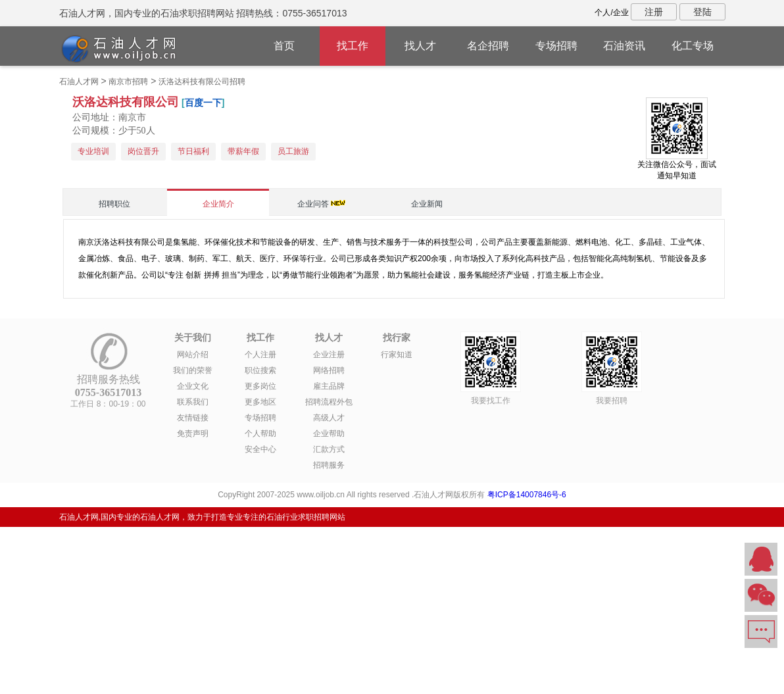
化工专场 (693, 46)
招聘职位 (114, 204)
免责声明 (193, 434)
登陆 (702, 12)
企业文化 (193, 386)
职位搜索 (260, 370)
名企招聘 (488, 46)
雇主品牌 (329, 386)
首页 (284, 46)
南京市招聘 (128, 82)
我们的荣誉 (193, 370)
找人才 (420, 46)
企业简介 (218, 204)
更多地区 (260, 402)
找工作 (353, 46)
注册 (654, 12)
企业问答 (313, 204)
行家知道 (397, 355)
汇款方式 (329, 449)
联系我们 (193, 402)
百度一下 (203, 103)
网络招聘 (329, 370)
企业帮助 (329, 434)
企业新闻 (427, 204)
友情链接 (193, 418)
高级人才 (329, 418)
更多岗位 (260, 386)
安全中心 (260, 449)
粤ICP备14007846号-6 (527, 495)
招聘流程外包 (329, 402)
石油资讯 (624, 46)
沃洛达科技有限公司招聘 (202, 82)
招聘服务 (329, 465)
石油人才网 (79, 82)
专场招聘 (556, 46)
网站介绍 (193, 355)
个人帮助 (260, 434)
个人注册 (260, 355)
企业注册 (329, 355)
